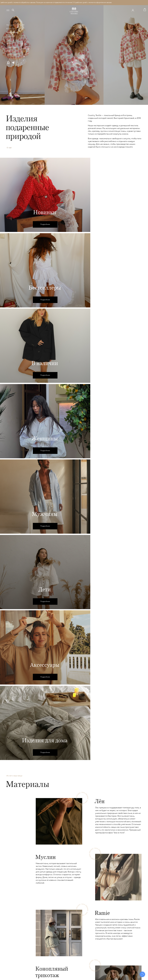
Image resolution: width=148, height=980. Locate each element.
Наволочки (99, 946)
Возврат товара (130, 946)
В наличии (11, 29)
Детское (98, 923)
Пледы (97, 949)
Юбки (38, 937)
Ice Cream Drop (42, 962)
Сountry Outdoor (43, 966)
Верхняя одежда (43, 956)
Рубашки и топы (42, 933)
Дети (9, 44)
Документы (128, 959)
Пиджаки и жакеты (43, 953)
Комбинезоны (41, 943)
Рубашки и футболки (73, 930)
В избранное (45, 808)
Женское (40, 923)
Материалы (128, 930)
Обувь (38, 959)
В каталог (74, 884)
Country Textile (131, 923)
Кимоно (39, 940)
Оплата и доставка (131, 943)
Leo (37, 969)
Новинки (10, 25)
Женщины (11, 36)
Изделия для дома (14, 51)
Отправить (132, 907)
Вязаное (39, 950)
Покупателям (12, 55)
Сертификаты (129, 927)
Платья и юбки (100, 930)
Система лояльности (132, 937)
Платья (39, 927)
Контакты (127, 953)
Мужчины (10, 40)
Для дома (99, 942)
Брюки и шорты (42, 930)
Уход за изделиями (131, 940)
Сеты (38, 946)
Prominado (137, 977)
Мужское (69, 923)
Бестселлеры (12, 32)
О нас (9, 148)
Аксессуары (11, 47)
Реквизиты (128, 956)
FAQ (125, 950)
